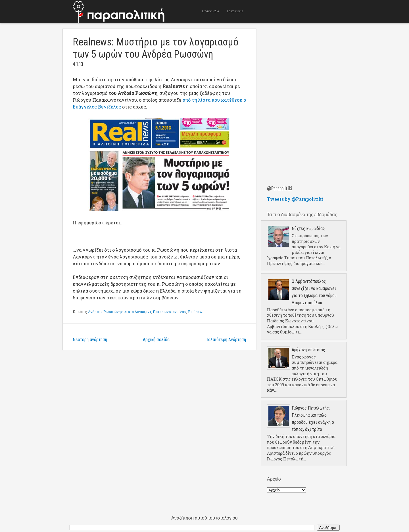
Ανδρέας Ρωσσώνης (105, 312)
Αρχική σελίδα (156, 340)
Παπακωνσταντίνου (170, 312)
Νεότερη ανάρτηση (90, 340)
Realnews (196, 312)
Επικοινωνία (235, 11)
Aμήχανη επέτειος (308, 350)
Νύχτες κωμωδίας (308, 229)
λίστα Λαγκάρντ (138, 312)
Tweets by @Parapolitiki (295, 199)
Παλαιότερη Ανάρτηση (226, 340)
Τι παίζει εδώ (210, 11)
